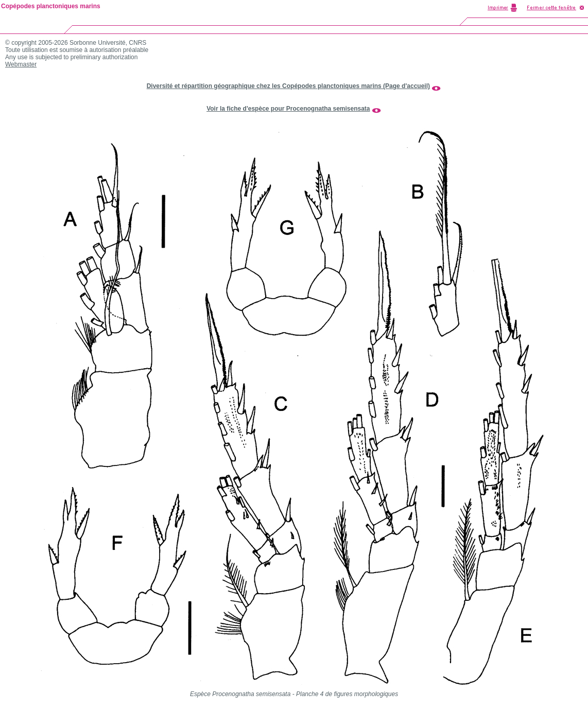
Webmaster (21, 64)
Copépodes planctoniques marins (51, 6)
